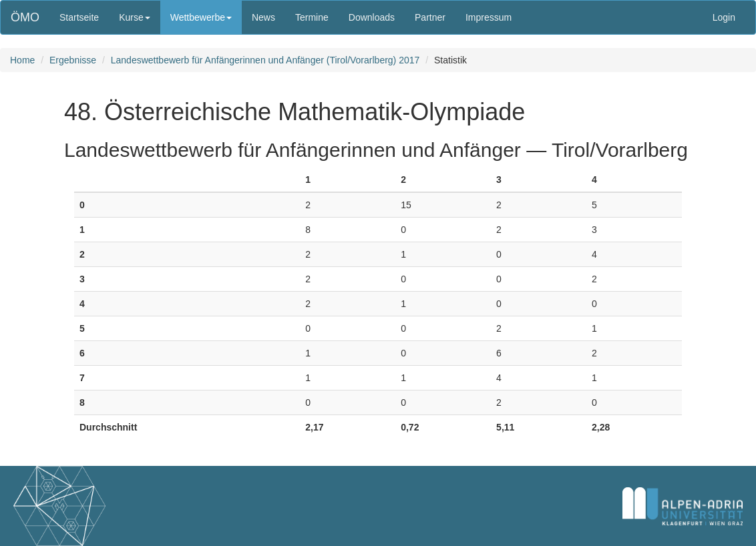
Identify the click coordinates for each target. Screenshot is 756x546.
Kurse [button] (135, 17)
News (263, 17)
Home (22, 60)
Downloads (372, 17)
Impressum (489, 17)
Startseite (79, 17)
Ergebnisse (73, 60)
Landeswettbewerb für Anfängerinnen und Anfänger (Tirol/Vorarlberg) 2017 (265, 60)
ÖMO (25, 17)
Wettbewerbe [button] (201, 17)
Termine (312, 17)
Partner (430, 17)
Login (724, 17)
